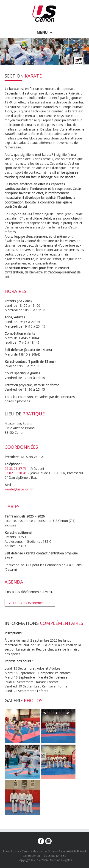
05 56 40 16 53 (57, 856)
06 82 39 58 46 (16, 473)
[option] (44, 52)
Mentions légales (61, 860)
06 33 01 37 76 (16, 469)
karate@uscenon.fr (19, 489)
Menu (42, 32)
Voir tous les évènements (30, 603)
